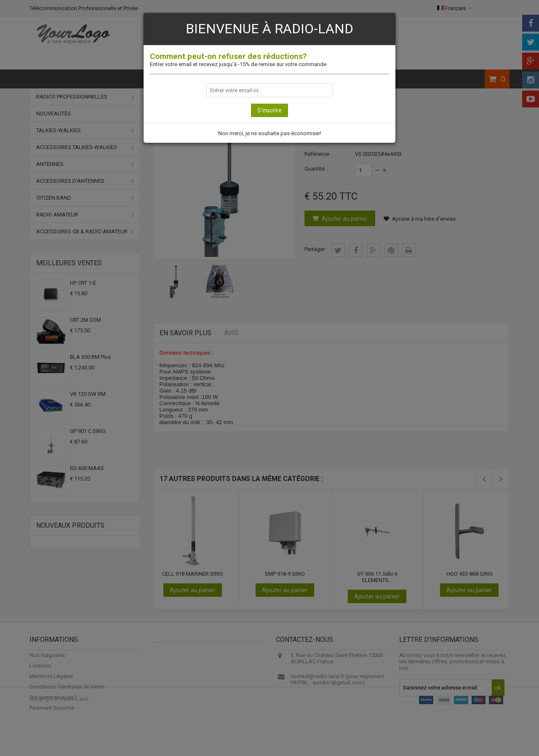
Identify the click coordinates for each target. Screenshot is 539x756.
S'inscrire (269, 110)
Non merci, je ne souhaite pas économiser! (270, 133)
